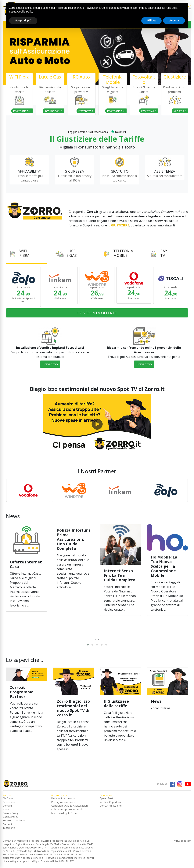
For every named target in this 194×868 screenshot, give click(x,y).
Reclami (7, 824)
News (6, 809)
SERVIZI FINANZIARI (109, 24)
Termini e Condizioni (14, 820)
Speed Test (106, 798)
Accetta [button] (174, 858)
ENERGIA (38, 24)
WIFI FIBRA (15, 24)
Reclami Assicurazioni (64, 798)
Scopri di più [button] (23, 858)
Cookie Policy (10, 817)
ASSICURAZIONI (133, 24)
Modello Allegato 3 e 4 (64, 813)
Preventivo (50, 364)
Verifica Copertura (110, 802)
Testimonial (9, 828)
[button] (17, 53)
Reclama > (180, 111)
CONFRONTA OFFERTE (97, 313)
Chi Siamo (9, 798)
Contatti (7, 806)
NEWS (156, 24)
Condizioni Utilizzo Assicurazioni (70, 806)
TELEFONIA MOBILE (62, 24)
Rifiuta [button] (152, 858)
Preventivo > (86, 111)
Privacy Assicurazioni (63, 802)
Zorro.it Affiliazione (111, 806)
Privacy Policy (11, 813)
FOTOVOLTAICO (85, 24)
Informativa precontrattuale (67, 809)
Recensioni (9, 802)
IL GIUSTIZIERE (179, 24)
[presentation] (96, 639)
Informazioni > (22, 111)
